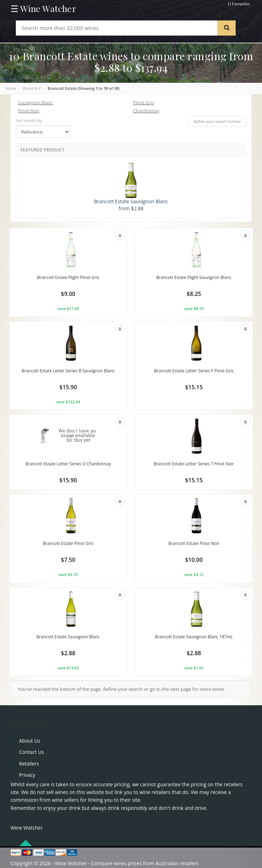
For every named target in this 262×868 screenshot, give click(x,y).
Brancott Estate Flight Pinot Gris (68, 277)
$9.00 (68, 294)
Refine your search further (217, 121)
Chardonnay (146, 111)
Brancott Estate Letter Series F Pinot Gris (194, 371)
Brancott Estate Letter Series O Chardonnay (68, 464)
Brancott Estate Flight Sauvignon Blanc (194, 277)
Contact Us (31, 752)
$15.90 (68, 387)
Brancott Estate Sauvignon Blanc (68, 637)
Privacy (27, 775)
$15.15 (194, 387)
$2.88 (68, 653)
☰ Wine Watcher (43, 8)
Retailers (29, 764)
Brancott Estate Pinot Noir (194, 543)
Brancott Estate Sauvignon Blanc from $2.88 (131, 187)
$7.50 (68, 560)
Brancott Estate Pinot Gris (68, 543)
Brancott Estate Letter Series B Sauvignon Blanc (68, 371)
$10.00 (194, 560)
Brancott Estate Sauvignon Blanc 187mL (194, 637)
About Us (30, 741)
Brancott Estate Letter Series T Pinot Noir (194, 464)
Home (11, 88)
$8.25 (194, 294)
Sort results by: (29, 120)
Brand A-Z (32, 88)
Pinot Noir (29, 111)
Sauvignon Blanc (35, 103)
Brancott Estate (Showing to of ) (84, 88)
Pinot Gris (144, 103)
